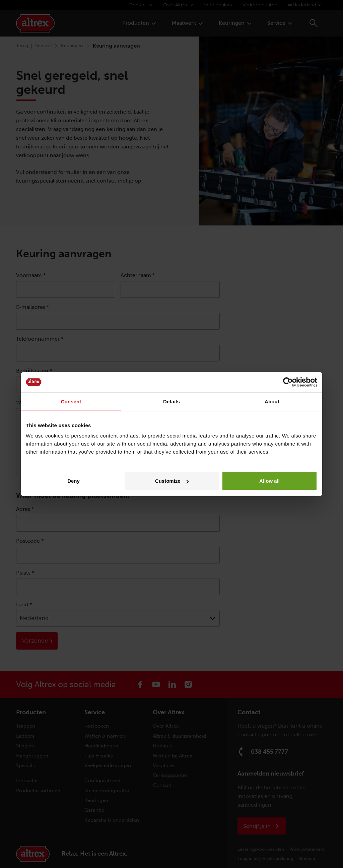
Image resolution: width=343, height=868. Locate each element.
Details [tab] (171, 401)
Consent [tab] (71, 401)
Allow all (269, 481)
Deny (74, 481)
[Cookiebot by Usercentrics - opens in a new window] (288, 382)
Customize (172, 481)
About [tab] (272, 401)
